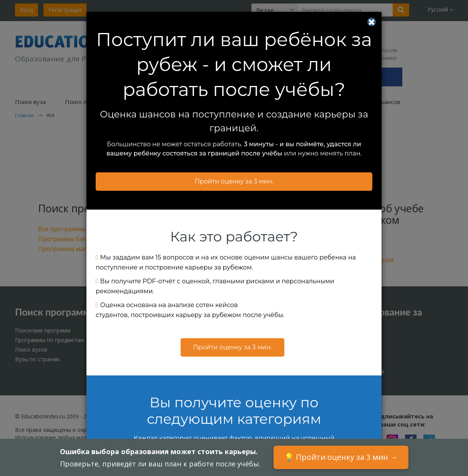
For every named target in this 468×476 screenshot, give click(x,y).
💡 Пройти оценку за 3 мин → (341, 457)
